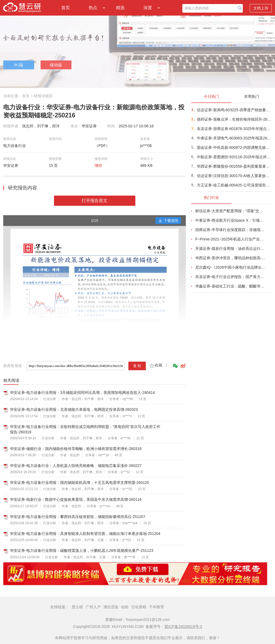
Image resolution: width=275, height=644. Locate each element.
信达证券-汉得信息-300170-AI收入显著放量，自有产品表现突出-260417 (234, 176)
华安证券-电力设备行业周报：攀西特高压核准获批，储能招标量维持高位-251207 (78, 517)
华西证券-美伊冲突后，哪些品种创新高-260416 (230, 258)
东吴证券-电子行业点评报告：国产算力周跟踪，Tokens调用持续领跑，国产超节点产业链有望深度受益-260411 (230, 277)
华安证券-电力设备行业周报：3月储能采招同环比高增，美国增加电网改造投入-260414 (82, 393)
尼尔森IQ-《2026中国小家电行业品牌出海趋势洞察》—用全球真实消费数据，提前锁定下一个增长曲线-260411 (230, 267)
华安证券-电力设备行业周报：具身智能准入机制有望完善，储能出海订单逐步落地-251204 (85, 534)
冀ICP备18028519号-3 (183, 627)
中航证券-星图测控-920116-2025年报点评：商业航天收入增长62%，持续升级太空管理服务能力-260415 (234, 157)
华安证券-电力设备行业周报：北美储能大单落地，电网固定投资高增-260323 (74, 409)
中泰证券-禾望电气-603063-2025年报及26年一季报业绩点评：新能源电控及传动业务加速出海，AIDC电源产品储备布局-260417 (234, 138)
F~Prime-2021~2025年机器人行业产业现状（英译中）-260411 (230, 239)
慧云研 (77, 607)
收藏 (156, 365)
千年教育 (157, 607)
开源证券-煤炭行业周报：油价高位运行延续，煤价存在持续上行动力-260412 (230, 249)
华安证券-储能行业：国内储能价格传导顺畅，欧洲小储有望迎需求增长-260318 (76, 449)
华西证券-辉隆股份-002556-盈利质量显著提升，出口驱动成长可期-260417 (234, 166)
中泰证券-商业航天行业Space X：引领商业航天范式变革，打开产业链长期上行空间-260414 (230, 220)
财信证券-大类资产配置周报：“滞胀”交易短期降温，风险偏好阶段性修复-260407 (230, 211)
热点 (93, 8)
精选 (120, 8)
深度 (148, 8)
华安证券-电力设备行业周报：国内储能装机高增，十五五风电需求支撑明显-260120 (79, 483)
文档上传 (261, 8)
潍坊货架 (111, 607)
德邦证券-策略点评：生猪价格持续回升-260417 (234, 119)
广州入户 (93, 607)
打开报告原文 (95, 201)
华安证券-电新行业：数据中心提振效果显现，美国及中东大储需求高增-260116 (76, 499)
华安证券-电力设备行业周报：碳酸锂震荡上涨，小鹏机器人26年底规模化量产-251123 (82, 551)
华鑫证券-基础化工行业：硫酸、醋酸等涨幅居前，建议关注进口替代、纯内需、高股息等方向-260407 (230, 286)
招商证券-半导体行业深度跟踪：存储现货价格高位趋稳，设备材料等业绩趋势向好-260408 (230, 230)
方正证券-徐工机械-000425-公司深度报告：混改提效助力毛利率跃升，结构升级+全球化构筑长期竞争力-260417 (234, 185)
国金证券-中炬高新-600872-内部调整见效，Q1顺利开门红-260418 (234, 147)
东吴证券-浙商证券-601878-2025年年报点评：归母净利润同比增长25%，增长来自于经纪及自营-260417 (234, 129)
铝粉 (125, 607)
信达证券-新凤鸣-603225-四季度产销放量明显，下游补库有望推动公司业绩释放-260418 (234, 110)
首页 (66, 8)
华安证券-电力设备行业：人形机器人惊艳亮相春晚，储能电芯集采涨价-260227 (76, 466)
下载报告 (168, 221)
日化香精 (139, 607)
